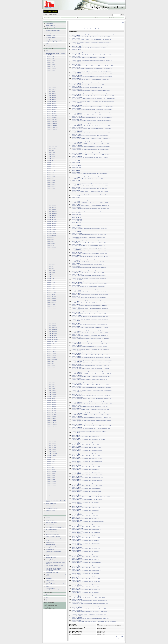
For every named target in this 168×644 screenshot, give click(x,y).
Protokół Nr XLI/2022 (51, 440)
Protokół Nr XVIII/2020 (51, 395)
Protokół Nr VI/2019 (51, 371)
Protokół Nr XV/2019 (51, 389)
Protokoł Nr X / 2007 (51, 72)
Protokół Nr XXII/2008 (51, 96)
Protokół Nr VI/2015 (51, 277)
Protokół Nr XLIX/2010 (51, 149)
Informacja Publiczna (50, 582)
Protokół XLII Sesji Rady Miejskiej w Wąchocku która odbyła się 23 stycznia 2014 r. (88, 264)
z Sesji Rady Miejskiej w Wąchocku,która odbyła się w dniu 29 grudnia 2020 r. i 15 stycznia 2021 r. (91, 496)
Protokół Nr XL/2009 (51, 131)
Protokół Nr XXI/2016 (51, 306)
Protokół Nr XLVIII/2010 (52, 147)
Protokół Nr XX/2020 (51, 399)
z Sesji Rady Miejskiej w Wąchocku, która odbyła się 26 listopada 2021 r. (86, 529)
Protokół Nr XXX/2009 (51, 111)
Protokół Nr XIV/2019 (51, 387)
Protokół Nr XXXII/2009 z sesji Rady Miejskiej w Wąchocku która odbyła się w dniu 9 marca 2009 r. (92, 114)
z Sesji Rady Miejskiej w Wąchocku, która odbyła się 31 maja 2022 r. (85, 551)
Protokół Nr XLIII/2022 (51, 444)
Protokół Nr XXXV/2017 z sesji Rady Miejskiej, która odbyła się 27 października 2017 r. (89, 392)
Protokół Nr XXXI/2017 (51, 326)
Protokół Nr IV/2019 (51, 367)
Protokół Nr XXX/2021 (51, 418)
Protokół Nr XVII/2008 (51, 86)
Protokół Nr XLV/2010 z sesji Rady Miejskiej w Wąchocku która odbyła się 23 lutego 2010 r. (90, 149)
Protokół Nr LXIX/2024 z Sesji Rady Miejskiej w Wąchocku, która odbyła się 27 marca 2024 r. (90, 618)
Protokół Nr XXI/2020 (51, 401)
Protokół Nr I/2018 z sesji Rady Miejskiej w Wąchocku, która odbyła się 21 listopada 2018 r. (90, 431)
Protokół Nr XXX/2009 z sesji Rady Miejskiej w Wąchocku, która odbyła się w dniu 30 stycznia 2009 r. (92, 109)
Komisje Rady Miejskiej (51, 36)
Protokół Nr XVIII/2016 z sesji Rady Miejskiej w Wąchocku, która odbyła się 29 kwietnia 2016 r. (91, 346)
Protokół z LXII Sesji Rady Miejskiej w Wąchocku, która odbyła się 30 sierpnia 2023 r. (89, 597)
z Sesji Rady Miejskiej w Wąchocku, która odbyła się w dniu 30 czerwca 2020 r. (87, 483)
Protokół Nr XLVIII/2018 (52, 359)
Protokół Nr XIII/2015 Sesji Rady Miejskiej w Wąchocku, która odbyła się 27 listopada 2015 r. (90, 332)
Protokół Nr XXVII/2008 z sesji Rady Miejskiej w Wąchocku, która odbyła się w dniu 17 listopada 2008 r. (93, 101)
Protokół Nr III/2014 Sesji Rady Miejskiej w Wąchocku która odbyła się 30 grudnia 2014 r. (90, 305)
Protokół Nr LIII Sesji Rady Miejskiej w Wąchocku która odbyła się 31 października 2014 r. (90, 294)
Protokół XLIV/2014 (51, 245)
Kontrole (48, 533)
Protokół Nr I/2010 (50, 161)
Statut (47, 50)
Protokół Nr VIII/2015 (51, 281)
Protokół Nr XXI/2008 (51, 94)
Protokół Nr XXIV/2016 (51, 312)
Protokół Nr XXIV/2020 (51, 406)
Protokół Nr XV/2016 (51, 294)
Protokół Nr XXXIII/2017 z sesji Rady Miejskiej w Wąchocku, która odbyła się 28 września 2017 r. (91, 387)
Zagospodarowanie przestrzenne (52, 509)
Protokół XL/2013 (50, 237)
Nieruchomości (49, 541)
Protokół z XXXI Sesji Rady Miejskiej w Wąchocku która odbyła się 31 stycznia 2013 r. (89, 234)
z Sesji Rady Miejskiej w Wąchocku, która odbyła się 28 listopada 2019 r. (86, 466)
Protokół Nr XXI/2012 (51, 200)
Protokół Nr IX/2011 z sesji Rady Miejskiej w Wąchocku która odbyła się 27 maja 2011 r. (89, 188)
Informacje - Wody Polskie (51, 557)
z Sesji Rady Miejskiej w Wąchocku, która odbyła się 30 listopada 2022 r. (86, 570)
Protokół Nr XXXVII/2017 (52, 338)
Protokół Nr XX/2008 (51, 92)
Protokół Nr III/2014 (51, 271)
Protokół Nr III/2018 (51, 365)
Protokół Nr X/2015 (51, 285)
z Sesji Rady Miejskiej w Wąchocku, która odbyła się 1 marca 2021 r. (85, 502)
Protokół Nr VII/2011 (51, 172)
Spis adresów (48, 594)
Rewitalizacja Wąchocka (51, 559)
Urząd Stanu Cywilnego (50, 27)
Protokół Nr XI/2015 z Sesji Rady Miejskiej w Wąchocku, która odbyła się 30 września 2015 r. (90, 327)
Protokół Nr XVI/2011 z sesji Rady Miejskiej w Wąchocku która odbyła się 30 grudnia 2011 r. (90, 205)
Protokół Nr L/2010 (51, 151)
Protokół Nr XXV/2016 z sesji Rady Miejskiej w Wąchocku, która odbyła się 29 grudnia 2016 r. (91, 365)
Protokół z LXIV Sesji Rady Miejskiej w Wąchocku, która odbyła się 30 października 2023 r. (90, 603)
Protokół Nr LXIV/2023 (51, 485)
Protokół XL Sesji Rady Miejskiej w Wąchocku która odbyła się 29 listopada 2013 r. (88, 259)
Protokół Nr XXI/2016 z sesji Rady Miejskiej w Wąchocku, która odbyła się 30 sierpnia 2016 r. (90, 354)
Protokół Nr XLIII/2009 (51, 137)
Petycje (47, 577)
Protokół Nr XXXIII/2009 (52, 117)
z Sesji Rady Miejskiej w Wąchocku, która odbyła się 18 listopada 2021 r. (86, 526)
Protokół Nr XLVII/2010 (52, 145)
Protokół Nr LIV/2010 (51, 159)
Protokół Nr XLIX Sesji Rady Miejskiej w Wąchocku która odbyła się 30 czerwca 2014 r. (89, 283)
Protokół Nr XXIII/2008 (51, 98)
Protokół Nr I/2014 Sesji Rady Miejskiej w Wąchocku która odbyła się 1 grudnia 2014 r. (89, 299)
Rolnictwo (48, 517)
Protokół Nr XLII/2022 (51, 442)
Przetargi (48, 597)
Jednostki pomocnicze (50, 521)
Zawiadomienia (49, 579)
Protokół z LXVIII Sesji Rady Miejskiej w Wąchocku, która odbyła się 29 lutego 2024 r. (89, 614)
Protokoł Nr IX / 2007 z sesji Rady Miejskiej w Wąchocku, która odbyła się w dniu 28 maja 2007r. (91, 51)
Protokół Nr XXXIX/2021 (52, 436)
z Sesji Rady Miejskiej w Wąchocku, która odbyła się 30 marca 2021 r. (86, 504)
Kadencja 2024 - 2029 (51, 495)
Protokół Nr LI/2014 (51, 259)
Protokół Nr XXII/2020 (51, 403)
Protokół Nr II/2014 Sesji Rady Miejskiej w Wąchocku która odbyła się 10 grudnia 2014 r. (89, 302)
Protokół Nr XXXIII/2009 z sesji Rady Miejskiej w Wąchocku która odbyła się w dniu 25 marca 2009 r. (92, 117)
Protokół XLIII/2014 (51, 243)
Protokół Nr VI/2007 (51, 64)
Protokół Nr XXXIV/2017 (52, 332)
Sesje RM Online (49, 47)
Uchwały (48, 52)
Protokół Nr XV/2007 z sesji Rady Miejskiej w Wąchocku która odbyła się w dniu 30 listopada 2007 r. (92, 68)
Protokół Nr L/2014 (51, 257)
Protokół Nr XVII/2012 (51, 192)
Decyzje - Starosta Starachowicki (52, 572)
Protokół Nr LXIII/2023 (51, 483)
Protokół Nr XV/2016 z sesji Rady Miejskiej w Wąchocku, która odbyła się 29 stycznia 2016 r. (90, 338)
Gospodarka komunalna (50, 510)
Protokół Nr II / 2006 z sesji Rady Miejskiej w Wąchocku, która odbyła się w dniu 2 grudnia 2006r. (91, 36)
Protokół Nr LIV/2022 (51, 465)
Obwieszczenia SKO (50, 580)
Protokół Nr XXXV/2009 (52, 121)
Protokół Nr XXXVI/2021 (52, 430)
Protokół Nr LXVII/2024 (52, 491)
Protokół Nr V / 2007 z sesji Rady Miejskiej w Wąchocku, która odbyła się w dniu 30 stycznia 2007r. (92, 42)
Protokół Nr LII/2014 (51, 261)
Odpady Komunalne (50, 549)
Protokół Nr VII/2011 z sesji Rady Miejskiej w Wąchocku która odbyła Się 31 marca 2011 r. (90, 183)
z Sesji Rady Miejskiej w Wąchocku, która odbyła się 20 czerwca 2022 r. (86, 554)
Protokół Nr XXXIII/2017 (52, 330)
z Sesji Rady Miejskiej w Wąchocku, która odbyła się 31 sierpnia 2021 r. (86, 518)
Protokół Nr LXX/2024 (51, 499)
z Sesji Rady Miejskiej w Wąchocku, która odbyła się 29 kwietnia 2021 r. (86, 507)
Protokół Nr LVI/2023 (51, 469)
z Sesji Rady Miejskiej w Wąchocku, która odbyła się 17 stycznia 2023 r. (86, 578)
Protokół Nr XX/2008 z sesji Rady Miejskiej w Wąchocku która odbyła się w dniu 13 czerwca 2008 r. (92, 82)
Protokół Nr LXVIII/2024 (52, 493)
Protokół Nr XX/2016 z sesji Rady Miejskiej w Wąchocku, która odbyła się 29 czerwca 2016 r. (90, 351)
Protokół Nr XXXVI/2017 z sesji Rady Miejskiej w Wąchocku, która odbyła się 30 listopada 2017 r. (91, 395)
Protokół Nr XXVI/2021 (51, 410)
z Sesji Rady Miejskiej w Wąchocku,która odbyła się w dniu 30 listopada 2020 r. (88, 493)
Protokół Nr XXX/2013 (51, 218)
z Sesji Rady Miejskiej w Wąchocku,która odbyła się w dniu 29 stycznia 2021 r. (87, 499)
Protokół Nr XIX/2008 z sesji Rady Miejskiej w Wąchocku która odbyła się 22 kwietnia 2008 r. (90, 79)
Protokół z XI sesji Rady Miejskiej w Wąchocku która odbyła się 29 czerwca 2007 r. (88, 57)
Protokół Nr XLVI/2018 (51, 355)
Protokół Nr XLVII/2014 (52, 251)
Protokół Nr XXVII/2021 (52, 412)
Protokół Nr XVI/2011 (51, 190)
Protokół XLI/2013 (50, 239)
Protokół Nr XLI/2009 (51, 133)
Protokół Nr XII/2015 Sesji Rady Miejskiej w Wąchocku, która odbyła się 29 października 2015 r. (91, 330)
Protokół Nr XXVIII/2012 (52, 214)
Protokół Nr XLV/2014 (51, 247)
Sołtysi (47, 43)
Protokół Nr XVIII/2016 (51, 300)
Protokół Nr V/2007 (51, 62)
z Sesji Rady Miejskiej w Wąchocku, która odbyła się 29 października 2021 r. (87, 523)
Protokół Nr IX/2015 (51, 283)
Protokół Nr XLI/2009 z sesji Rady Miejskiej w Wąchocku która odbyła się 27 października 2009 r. (91, 138)
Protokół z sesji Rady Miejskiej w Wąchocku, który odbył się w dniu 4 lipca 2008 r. (88, 84)
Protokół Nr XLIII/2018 (51, 349)
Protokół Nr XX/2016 (51, 304)
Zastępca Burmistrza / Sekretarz (52, 32)
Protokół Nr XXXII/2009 (52, 115)
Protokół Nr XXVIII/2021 (52, 414)
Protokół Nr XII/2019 (51, 383)
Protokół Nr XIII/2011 (51, 184)
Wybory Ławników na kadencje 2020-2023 (54, 565)
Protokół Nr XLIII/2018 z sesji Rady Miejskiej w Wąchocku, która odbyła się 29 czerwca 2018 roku (91, 414)
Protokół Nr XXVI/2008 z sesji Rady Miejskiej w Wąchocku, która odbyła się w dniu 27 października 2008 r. (93, 98)
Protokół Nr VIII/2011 (51, 174)
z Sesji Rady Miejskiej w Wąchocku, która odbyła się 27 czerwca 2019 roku (87, 455)
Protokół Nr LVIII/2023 (51, 473)
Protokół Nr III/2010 (51, 165)
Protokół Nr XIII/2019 (51, 385)
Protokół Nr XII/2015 (51, 288)
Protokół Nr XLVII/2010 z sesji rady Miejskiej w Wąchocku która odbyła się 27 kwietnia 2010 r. (91, 154)
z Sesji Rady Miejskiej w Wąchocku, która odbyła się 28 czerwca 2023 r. (86, 595)
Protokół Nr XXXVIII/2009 (52, 127)
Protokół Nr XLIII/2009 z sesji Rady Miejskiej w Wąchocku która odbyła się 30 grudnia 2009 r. (91, 143)
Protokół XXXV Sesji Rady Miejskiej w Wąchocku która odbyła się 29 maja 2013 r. (88, 245)
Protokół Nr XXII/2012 (51, 202)
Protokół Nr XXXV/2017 (52, 334)
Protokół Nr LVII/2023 (51, 471)
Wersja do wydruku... (120, 637)
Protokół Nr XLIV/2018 (51, 351)
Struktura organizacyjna (50, 25)
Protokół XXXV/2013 (51, 227)
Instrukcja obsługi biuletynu (51, 529)
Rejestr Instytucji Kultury (51, 546)
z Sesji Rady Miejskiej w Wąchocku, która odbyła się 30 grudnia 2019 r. (86, 469)
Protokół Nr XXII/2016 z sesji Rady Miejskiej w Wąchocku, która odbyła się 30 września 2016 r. (91, 357)
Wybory (47, 556)
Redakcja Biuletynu (50, 526)
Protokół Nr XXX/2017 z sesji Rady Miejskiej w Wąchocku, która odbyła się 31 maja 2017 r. (90, 379)
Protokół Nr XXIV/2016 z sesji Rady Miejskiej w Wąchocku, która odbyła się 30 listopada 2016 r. (91, 362)
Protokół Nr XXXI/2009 (51, 113)
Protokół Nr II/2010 (51, 163)
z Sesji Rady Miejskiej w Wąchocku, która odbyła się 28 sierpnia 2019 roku (87, 458)
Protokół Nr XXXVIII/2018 (52, 340)
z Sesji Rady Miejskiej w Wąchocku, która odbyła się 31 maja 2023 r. (85, 592)
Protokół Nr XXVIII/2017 (52, 320)
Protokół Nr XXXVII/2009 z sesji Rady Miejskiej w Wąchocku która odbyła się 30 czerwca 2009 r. (91, 128)
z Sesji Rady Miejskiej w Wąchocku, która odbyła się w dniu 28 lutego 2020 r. (87, 474)
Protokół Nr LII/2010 (51, 155)
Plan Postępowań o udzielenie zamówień (54, 567)
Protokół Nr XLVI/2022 (51, 450)
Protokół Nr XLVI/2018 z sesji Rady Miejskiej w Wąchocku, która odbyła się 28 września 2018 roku (92, 422)
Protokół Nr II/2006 (51, 58)
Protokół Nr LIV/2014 (51, 265)
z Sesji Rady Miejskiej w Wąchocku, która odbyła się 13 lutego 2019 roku (86, 442)
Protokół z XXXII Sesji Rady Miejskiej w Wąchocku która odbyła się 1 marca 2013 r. (89, 237)
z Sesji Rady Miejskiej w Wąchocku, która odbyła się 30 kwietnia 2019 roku (87, 450)
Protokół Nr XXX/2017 (51, 324)
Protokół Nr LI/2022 (51, 460)
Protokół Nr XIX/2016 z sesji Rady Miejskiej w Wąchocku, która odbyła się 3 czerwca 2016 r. (90, 349)
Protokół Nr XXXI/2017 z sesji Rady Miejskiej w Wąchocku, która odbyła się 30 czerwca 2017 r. (91, 381)
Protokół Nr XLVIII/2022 (52, 454)
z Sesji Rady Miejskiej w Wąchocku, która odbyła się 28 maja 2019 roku (86, 452)
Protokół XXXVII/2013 (51, 231)
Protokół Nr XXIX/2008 (51, 109)
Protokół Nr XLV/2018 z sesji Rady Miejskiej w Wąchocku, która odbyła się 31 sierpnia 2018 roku (91, 420)
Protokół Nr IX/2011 (51, 176)
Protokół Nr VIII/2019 (51, 375)
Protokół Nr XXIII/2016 (51, 310)
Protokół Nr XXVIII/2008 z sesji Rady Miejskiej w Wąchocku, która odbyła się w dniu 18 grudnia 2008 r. (93, 103)
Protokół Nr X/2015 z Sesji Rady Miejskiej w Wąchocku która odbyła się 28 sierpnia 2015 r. (90, 324)
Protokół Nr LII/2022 (51, 462)
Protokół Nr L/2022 (51, 458)
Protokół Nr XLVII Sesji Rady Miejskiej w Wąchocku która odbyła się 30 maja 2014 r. (89, 278)
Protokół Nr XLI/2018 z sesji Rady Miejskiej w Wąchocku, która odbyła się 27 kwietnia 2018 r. (91, 409)
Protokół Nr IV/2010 (51, 167)
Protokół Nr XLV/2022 (51, 448)
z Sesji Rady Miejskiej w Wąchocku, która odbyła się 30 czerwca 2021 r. (86, 513)
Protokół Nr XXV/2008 (51, 102)
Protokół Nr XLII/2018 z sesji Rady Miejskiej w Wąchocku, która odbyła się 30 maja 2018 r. (90, 411)
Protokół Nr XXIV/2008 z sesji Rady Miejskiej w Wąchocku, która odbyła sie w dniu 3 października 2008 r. (93, 92)
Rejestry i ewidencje (50, 524)
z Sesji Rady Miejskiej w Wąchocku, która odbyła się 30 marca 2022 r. (86, 543)
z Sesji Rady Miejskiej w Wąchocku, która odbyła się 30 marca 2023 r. (86, 586)
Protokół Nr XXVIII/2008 (52, 108)
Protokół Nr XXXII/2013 (52, 222)
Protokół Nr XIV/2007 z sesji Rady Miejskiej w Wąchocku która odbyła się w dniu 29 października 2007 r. (93, 65)
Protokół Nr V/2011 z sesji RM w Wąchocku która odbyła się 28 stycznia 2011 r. (88, 178)
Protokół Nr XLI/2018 (51, 345)
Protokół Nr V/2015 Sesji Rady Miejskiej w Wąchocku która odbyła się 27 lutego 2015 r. (89, 310)
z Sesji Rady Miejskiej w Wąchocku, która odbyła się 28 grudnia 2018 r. (86, 436)
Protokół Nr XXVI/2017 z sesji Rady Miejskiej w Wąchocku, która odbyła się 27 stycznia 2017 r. (91, 368)
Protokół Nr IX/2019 (51, 377)
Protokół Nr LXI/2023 (51, 479)
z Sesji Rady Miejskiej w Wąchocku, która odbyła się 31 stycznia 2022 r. (86, 537)
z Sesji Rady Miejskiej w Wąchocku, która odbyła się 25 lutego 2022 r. (86, 540)
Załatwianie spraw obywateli (51, 522)
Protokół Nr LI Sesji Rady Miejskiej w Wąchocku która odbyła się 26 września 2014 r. (89, 289)
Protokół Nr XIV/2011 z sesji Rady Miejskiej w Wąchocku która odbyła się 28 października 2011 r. (91, 200)
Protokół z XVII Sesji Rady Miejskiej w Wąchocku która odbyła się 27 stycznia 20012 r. (89, 210)
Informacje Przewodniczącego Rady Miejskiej (55, 528)
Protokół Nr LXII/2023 (51, 481)
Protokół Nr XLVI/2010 (51, 143)
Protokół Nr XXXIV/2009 (52, 119)
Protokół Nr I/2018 (50, 361)
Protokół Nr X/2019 (51, 379)
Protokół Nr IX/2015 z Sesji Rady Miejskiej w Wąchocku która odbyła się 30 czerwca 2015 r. (90, 321)
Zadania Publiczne (49, 548)
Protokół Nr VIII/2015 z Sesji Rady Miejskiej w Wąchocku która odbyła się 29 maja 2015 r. (90, 319)
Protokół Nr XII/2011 (51, 182)
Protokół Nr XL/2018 (51, 344)
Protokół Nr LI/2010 (51, 153)
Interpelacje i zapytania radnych (52, 45)
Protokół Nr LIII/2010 (51, 157)
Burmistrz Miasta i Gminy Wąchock (53, 30)
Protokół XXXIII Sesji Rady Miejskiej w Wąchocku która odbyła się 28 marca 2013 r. (89, 239)
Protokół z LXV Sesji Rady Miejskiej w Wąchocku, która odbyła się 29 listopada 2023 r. (89, 605)
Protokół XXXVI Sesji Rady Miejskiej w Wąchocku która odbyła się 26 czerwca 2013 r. (89, 248)
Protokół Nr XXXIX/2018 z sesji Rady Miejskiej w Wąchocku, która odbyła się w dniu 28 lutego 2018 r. (92, 403)
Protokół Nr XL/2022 (51, 438)
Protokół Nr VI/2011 (51, 170)
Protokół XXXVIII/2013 (52, 233)
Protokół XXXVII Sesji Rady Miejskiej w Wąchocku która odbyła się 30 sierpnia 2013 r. (89, 250)
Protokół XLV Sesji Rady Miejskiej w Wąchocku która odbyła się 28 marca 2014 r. (88, 272)
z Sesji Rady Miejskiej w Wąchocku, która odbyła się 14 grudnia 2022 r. (86, 573)
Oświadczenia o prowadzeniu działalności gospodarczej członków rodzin (54, 41)
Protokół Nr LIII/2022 (51, 463)
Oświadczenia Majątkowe (51, 37)
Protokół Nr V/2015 (51, 275)
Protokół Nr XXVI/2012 (51, 210)
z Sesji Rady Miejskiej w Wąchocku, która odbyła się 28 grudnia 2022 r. (86, 575)
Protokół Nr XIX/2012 (51, 196)
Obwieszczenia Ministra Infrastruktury (53, 536)
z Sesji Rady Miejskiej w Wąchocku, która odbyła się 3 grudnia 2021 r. (86, 532)
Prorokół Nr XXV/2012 (51, 208)
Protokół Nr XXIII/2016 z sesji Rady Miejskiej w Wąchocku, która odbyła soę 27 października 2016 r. (92, 360)
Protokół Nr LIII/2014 (51, 263)
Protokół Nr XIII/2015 (51, 290)
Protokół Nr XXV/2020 (51, 408)
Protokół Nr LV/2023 (51, 467)
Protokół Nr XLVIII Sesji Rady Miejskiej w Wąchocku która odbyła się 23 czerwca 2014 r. (90, 280)
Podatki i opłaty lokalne (50, 505)
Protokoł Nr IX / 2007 (51, 70)
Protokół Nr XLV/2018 (51, 353)
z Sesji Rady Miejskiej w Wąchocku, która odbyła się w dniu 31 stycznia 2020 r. (87, 472)
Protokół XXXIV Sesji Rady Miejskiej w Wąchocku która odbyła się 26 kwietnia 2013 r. (89, 242)
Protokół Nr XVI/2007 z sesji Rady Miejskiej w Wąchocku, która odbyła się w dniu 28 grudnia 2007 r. (92, 71)
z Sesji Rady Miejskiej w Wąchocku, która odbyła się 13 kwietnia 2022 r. (86, 545)
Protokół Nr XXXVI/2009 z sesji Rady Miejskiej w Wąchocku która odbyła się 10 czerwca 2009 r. (91, 125)
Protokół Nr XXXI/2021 (51, 420)
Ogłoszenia (48, 599)
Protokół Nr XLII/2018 (51, 347)
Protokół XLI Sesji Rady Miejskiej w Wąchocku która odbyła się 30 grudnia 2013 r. (88, 261)
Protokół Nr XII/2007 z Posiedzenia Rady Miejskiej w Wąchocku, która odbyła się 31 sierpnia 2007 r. (92, 60)
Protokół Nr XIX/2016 (51, 302)
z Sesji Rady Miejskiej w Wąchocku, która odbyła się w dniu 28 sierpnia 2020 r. (87, 485)
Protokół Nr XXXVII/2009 (52, 125)
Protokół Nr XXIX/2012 (51, 216)
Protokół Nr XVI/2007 (51, 84)
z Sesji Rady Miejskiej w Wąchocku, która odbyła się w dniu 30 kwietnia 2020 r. (88, 477)
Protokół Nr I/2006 (50, 56)
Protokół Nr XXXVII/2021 (52, 432)
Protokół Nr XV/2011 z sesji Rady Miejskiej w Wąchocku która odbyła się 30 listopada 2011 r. (90, 202)
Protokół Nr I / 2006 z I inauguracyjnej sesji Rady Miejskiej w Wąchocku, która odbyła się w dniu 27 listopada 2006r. (95, 33)
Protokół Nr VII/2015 (51, 279)
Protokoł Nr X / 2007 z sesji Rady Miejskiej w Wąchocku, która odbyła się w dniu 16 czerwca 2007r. (92, 54)
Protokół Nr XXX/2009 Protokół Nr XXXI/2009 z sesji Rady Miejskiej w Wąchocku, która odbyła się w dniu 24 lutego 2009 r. (97, 112)
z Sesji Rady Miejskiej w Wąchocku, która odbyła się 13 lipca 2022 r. (85, 556)
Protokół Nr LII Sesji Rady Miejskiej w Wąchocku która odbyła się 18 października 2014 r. (90, 291)
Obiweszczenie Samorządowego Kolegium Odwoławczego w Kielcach (54, 553)
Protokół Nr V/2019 (51, 369)
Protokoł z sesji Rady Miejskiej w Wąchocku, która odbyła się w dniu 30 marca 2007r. (89, 47)
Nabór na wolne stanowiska (51, 531)
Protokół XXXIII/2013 (51, 224)
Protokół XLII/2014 (51, 241)
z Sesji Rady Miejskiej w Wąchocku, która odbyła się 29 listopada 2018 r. (86, 433)
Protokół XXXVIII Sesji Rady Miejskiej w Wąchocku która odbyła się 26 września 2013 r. (90, 253)
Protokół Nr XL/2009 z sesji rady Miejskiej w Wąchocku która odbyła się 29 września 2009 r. (90, 135)
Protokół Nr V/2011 (51, 168)
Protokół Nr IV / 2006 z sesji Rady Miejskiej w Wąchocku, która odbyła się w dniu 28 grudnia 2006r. (92, 39)
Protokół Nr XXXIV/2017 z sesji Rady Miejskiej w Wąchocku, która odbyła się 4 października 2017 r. (92, 390)
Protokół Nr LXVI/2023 (51, 489)
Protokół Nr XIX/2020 (51, 397)
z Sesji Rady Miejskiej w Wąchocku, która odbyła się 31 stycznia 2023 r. (86, 581)
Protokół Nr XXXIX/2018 (52, 342)
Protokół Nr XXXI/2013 (51, 220)
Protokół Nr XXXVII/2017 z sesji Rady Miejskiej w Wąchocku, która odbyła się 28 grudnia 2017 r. (91, 398)
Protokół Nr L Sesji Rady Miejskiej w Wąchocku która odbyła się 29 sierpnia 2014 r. (88, 286)
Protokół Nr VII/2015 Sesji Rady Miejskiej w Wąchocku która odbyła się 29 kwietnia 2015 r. (90, 316)
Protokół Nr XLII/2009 (51, 135)
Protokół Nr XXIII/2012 (51, 204)
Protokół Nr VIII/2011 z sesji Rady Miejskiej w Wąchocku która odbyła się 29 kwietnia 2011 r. (90, 185)
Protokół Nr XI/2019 (51, 381)
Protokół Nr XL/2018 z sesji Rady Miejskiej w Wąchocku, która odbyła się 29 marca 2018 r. (90, 406)
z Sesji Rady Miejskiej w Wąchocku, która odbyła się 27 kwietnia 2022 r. (86, 548)
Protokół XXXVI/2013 (51, 229)
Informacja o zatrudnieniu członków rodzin (54, 39)
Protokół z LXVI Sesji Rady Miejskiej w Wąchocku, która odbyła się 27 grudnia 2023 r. (89, 608)
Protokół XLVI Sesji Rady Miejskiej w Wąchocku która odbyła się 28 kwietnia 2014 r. (89, 275)
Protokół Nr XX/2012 (51, 198)
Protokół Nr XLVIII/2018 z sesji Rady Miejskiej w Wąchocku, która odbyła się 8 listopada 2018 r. (91, 428)
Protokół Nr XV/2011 (51, 188)
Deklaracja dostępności (50, 588)
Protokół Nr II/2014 (51, 269)
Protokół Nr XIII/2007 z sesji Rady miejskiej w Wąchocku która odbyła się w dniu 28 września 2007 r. (92, 62)
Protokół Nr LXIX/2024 (51, 497)
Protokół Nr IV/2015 (51, 273)
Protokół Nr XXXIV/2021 (52, 426)
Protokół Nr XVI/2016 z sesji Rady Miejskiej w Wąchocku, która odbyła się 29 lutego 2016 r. (90, 340)
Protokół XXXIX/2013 (51, 235)
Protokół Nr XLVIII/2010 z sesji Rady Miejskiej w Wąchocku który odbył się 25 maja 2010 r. (90, 157)
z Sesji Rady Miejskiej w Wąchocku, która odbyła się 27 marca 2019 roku (86, 447)
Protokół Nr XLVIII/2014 (52, 253)
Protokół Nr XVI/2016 (51, 296)
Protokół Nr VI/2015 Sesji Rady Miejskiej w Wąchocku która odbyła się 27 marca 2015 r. (89, 313)
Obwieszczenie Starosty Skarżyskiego (53, 551)
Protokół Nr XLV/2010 (51, 141)
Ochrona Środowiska (50, 542)
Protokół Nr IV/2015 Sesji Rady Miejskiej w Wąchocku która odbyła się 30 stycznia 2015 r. (90, 308)
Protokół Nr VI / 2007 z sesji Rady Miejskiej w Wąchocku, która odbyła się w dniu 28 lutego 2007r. (91, 44)
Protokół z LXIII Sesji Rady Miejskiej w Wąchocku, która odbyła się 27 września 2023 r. (89, 600)
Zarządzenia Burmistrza (50, 514)
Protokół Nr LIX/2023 (51, 475)
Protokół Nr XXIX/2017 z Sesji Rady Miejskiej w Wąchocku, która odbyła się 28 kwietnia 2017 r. (91, 376)
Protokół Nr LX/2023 (51, 477)
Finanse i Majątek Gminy (51, 503)
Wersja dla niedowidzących (51, 12)
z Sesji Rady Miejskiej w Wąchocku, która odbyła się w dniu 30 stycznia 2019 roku (88, 439)
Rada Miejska (48, 34)
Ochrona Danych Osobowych (52, 561)
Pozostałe (48, 512)
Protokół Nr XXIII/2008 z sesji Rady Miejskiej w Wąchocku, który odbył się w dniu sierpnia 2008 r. (91, 90)
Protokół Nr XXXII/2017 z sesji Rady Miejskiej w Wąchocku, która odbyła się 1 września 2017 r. (91, 384)
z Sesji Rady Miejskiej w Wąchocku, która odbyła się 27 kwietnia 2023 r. (86, 589)
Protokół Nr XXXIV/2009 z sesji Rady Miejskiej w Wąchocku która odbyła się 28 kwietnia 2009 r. (91, 120)
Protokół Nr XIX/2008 (51, 90)
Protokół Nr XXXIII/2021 (52, 424)
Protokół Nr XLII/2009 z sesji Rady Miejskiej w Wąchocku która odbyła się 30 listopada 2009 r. (91, 141)
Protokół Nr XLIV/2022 (51, 446)
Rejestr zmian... (121, 639)
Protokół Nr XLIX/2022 (51, 456)
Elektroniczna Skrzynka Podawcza (53, 535)
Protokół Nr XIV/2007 (51, 80)
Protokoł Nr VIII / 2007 (51, 68)
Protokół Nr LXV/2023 (51, 487)
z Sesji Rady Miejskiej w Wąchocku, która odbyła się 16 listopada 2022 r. (86, 567)
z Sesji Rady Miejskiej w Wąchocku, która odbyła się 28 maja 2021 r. (85, 510)
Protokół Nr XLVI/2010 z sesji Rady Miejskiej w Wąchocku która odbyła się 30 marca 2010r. (90, 151)
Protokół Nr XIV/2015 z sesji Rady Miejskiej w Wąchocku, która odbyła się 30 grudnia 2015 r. (90, 335)
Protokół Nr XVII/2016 (51, 298)
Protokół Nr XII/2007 (51, 76)
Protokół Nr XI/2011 (51, 180)
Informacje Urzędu (49, 507)
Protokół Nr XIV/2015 (51, 292)
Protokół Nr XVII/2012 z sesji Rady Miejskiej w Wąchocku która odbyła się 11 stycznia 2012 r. (90, 208)
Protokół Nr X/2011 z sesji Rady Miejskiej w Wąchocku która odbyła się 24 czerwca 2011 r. (90, 191)
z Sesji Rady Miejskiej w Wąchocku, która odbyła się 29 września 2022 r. (86, 562)
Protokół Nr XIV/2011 (51, 186)
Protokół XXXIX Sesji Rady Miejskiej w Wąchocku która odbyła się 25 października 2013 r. (90, 256)
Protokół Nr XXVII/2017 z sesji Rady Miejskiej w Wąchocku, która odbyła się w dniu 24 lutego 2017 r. (92, 371)
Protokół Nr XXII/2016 (51, 308)
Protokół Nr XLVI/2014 (51, 249)
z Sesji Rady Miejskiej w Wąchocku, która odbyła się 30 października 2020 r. (87, 491)
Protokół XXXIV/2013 (51, 226)
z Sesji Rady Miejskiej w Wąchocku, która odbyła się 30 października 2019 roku (88, 463)
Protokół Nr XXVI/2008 (51, 104)
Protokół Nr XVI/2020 (51, 391)
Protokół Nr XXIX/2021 (51, 416)
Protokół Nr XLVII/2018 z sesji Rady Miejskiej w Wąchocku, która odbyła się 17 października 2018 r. (92, 425)
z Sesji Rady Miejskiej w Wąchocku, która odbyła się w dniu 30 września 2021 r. (88, 521)
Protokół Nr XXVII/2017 (52, 318)
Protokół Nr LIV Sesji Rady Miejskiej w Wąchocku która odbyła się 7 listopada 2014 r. (89, 297)
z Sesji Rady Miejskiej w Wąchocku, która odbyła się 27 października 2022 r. (87, 564)
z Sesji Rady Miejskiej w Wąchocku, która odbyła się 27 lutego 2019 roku (86, 444)
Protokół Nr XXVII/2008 (52, 106)
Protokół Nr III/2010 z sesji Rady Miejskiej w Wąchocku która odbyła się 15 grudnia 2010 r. (90, 173)
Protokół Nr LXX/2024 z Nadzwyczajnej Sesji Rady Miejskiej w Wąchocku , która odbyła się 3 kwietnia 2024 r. (94, 621)
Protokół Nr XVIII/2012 (51, 194)
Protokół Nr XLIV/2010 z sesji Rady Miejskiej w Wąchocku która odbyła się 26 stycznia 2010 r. (91, 146)
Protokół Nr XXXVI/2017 (52, 336)
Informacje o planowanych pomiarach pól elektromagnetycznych (54, 590)
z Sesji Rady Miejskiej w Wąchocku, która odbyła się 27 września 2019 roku (87, 461)
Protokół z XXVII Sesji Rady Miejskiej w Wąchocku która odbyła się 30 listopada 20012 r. (90, 228)
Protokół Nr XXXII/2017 (52, 328)
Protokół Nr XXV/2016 (51, 314)
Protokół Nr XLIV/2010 (51, 139)
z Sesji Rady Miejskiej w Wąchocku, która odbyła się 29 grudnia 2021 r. (86, 534)
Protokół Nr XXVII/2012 (52, 212)
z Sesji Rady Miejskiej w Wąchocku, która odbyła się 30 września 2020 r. (86, 488)
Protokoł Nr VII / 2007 (51, 66)
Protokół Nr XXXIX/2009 (52, 129)
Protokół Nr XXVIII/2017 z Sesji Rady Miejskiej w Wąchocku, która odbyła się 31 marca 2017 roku (91, 373)
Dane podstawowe (49, 23)
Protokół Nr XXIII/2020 (51, 404)
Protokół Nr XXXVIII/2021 (52, 434)
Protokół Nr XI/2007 (51, 74)
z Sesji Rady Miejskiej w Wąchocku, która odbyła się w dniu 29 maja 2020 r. (87, 480)
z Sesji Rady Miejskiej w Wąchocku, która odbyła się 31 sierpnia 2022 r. (86, 559)
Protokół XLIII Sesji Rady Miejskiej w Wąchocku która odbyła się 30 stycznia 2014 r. (89, 267)
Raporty (47, 586)
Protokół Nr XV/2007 (51, 82)
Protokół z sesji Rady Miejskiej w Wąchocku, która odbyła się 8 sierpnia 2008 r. (87, 87)
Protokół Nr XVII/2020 (51, 393)
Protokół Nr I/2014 (50, 267)
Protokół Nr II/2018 (51, 363)
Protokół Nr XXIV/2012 (51, 206)
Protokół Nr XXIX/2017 (51, 322)
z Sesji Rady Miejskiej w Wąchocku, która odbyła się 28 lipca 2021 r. (85, 515)
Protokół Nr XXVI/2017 (51, 316)
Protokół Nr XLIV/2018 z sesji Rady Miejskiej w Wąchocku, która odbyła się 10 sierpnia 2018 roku (91, 417)
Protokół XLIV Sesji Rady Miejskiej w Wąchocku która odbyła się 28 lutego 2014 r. (88, 269)
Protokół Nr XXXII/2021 (52, 422)
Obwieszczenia (49, 601)
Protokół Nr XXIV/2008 (51, 100)
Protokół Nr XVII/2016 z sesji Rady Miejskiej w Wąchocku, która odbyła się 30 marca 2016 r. (90, 343)
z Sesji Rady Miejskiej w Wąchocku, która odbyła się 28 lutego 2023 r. (86, 584)
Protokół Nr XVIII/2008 (51, 88)
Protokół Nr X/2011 (51, 178)
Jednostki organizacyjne (51, 519)
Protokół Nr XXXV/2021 (52, 428)
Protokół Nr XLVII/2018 (52, 357)
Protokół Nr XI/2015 (51, 286)
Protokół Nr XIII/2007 (51, 78)
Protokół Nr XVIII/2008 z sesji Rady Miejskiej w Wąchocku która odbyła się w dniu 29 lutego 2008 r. (92, 76)
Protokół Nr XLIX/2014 (51, 255)
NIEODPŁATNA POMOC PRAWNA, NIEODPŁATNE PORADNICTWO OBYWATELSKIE (53, 570)
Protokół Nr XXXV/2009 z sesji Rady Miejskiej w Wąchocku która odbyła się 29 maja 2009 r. (90, 122)
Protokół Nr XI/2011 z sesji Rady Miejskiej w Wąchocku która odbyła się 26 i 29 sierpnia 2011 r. (91, 194)
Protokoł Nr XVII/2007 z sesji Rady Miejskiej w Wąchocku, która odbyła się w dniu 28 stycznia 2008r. (92, 73)
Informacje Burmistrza (50, 544)
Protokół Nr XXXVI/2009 (52, 123)
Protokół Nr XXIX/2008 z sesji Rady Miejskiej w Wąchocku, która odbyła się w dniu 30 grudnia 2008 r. (92, 106)
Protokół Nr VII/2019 (51, 373)
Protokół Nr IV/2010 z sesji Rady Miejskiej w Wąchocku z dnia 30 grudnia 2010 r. (88, 175)
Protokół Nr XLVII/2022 (52, 452)
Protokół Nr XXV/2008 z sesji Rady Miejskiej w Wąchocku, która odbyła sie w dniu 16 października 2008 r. (93, 95)
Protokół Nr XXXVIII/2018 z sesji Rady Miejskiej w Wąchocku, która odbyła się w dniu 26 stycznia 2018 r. (93, 401)
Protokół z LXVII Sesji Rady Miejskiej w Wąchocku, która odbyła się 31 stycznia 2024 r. (89, 611)
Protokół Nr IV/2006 (51, 60)
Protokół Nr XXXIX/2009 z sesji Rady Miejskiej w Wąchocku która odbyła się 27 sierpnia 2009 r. (91, 132)
